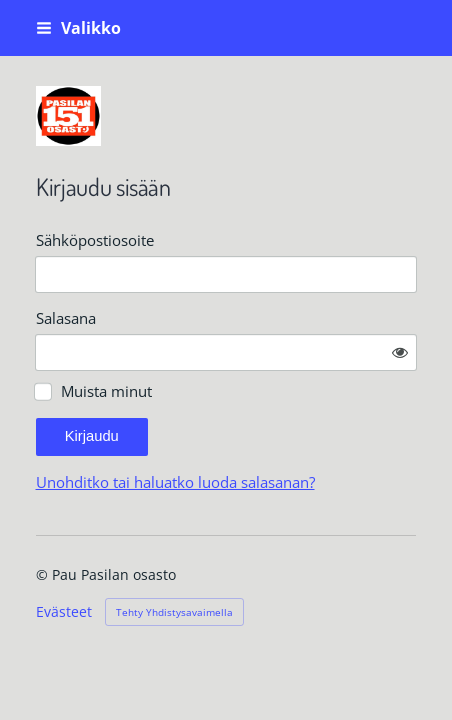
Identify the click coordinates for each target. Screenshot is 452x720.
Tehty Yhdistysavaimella (174, 612)
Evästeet (64, 612)
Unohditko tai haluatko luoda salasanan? (175, 482)
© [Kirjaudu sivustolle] (44, 574)
